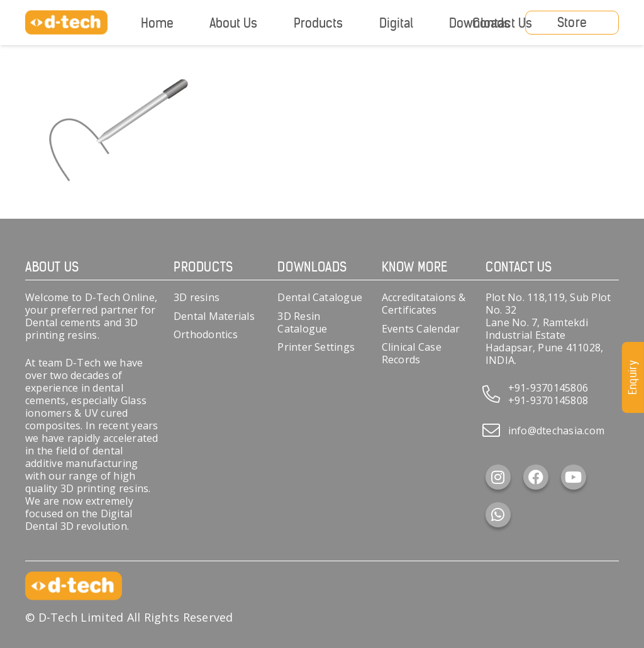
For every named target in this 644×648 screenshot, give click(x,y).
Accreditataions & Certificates (424, 304)
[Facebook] (536, 477)
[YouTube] (574, 477)
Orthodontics (206, 334)
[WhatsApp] (498, 515)
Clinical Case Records (412, 353)
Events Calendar (421, 329)
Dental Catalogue (320, 297)
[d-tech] (66, 23)
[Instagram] (498, 477)
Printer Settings (316, 347)
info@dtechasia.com (556, 431)
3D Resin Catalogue (302, 322)
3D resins (197, 297)
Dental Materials (214, 316)
